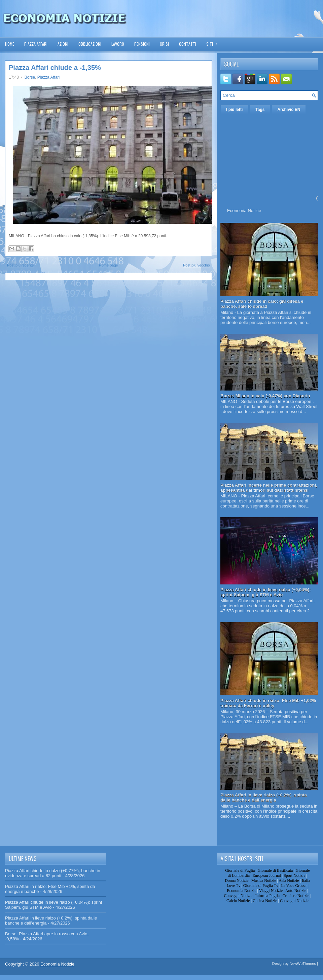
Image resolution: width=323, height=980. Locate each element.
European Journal (266, 875)
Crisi (164, 44)
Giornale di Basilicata (275, 870)
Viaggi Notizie (271, 891)
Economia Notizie (244, 211)
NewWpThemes (303, 964)
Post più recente (21, 265)
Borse (30, 77)
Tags (260, 110)
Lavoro (118, 44)
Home (10, 44)
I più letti (234, 110)
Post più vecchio (196, 265)
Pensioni (142, 44)
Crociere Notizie (296, 896)
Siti (214, 42)
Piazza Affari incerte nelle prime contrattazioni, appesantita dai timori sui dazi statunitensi (269, 488)
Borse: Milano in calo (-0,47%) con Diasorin (265, 396)
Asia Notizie (289, 881)
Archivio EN (289, 110)
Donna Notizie (237, 881)
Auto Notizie (296, 891)
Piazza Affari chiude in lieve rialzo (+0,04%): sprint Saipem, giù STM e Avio (266, 592)
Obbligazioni (90, 44)
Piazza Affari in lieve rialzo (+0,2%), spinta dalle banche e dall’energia (264, 798)
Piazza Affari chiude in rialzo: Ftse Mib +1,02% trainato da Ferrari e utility (268, 703)
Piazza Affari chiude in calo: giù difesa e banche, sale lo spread (262, 304)
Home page (109, 265)
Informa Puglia (267, 896)
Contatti (188, 44)
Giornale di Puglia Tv (261, 886)
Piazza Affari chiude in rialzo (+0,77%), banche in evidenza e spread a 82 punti (53, 873)
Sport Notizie (294, 875)
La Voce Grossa (294, 886)
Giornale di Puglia (240, 870)
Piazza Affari (36, 44)
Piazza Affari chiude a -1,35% (55, 68)
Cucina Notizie (265, 901)
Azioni (63, 44)
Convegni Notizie (238, 896)
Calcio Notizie (238, 901)
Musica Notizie (264, 881)
